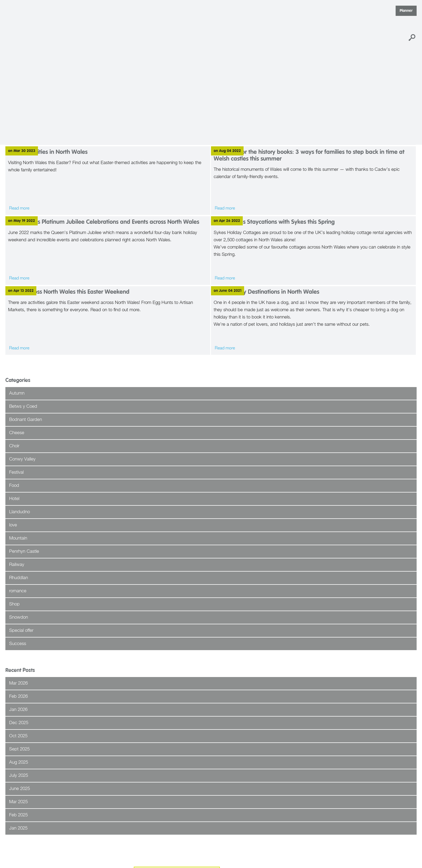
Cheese (17, 433)
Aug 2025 (19, 762)
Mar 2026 (18, 683)
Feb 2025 (18, 815)
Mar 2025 (18, 802)
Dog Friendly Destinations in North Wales (266, 292)
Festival (16, 472)
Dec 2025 (19, 723)
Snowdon (19, 617)
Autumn (17, 393)
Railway (17, 565)
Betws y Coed (23, 407)
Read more (19, 278)
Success (18, 644)
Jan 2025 (18, 828)
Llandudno (20, 512)
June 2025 (20, 789)
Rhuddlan (19, 578)
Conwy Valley (22, 459)
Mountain (18, 538)
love (13, 525)
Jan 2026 (18, 710)
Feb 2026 (18, 697)
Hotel (14, 499)
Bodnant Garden (26, 420)
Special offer (21, 631)
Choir (14, 446)
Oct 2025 (18, 736)
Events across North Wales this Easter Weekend (69, 292)
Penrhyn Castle (24, 552)
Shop (14, 604)
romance (18, 591)
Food (14, 486)
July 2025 (19, 776)
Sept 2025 (19, 749)
